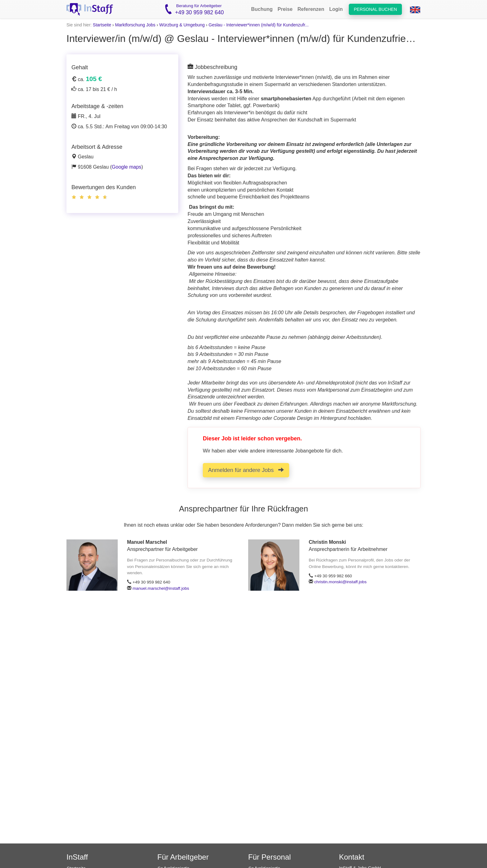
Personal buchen (375, 9)
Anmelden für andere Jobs (246, 470)
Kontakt (352, 857)
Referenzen (311, 9)
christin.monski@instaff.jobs (340, 582)
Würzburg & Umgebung (182, 25)
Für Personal (269, 857)
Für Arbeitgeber (183, 857)
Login (336, 9)
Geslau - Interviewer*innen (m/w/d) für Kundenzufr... (259, 25)
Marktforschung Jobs (135, 25)
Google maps (127, 167)
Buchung (262, 9)
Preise (285, 9)
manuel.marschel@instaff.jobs (161, 588)
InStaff (77, 857)
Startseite (102, 25)
